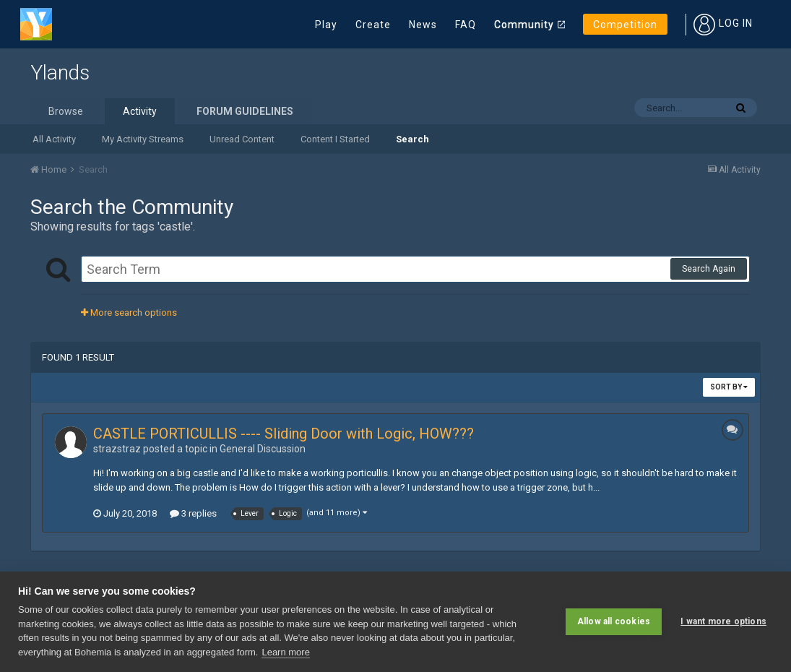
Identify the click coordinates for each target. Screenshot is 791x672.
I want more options (723, 621)
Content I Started (335, 139)
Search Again (709, 269)
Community (524, 25)
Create (373, 25)
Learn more (285, 652)
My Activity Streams (143, 139)
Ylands (60, 73)
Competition (625, 25)
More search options (129, 313)
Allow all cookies (614, 621)
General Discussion (263, 449)
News (423, 25)
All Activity (54, 139)
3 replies (193, 513)
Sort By (729, 387)
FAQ (466, 25)
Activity (140, 111)
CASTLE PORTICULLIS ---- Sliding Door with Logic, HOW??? (284, 434)
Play (326, 25)
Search (412, 139)
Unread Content (242, 139)
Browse (66, 111)
